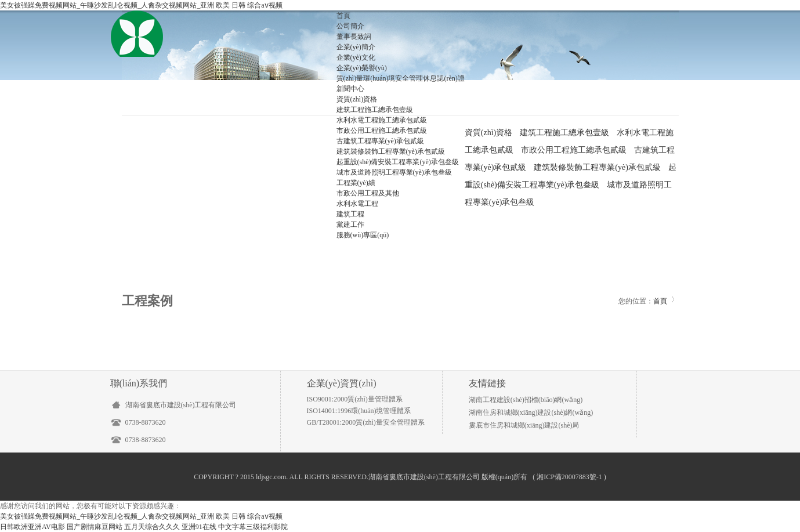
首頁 (343, 16)
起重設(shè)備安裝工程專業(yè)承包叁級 (398, 162)
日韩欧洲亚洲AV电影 (32, 527)
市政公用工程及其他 (368, 193)
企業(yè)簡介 (356, 47)
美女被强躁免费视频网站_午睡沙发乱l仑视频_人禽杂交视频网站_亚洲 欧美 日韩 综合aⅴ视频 (141, 5)
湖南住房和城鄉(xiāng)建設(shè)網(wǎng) (531, 412)
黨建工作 (350, 225)
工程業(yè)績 (356, 183)
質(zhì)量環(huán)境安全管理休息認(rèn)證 (401, 78)
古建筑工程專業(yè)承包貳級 (380, 141)
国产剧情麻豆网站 (95, 527)
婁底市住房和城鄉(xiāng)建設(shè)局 (524, 425)
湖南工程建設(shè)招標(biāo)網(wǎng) (526, 400)
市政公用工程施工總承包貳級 (382, 131)
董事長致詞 (354, 37)
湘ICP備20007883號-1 (569, 477)
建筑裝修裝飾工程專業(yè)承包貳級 (391, 151)
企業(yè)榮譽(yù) (362, 68)
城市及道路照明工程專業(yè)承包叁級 (394, 172)
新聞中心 (350, 89)
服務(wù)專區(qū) (363, 235)
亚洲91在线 (199, 527)
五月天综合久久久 (152, 527)
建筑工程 (350, 214)
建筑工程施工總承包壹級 (375, 110)
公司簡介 (350, 26)
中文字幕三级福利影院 (253, 527)
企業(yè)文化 (356, 57)
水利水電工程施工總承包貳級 (382, 120)
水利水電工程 (357, 204)
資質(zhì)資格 (357, 99)
